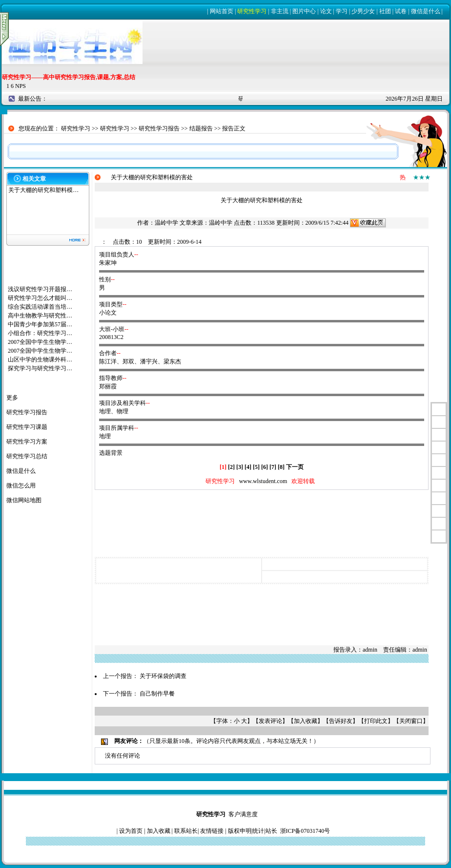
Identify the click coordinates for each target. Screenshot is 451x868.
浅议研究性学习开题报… (40, 289)
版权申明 (240, 831)
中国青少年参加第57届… (40, 324)
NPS (20, 86)
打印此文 (376, 721)
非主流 (280, 11)
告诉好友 (341, 721)
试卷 (401, 11)
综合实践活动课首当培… (40, 307)
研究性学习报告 (159, 128)
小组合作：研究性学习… (40, 333)
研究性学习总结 (27, 456)
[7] (273, 467)
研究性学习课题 (27, 427)
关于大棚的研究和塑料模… (43, 190)
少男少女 (363, 11)
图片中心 (304, 11)
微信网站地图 (24, 500)
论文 (326, 11)
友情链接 (212, 831)
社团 (385, 11)
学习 (342, 11)
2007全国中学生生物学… (40, 342)
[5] (256, 467)
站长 (271, 831)
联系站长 (186, 831)
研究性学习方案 (27, 442)
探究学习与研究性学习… (40, 368)
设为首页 (131, 831)
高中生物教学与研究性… (40, 316)
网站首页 (222, 11)
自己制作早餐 (157, 694)
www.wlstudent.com (263, 481)
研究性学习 (252, 11)
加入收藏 (306, 721)
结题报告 (201, 128)
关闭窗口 (411, 721)
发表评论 (270, 721)
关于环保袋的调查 (163, 676)
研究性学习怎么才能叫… (40, 298)
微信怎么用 (21, 486)
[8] (281, 467)
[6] (265, 467)
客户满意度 (243, 814)
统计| (259, 831)
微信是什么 (426, 11)
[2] (231, 467)
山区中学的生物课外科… (40, 360)
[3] (240, 467)
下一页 (295, 467)
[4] (248, 467)
